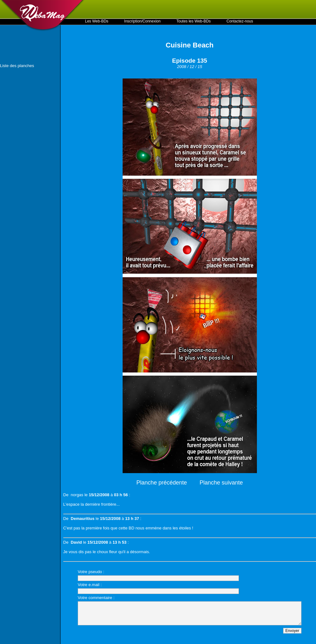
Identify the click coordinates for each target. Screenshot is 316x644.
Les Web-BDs (97, 21)
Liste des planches (17, 66)
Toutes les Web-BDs (194, 21)
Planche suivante (221, 483)
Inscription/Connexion (142, 21)
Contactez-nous (240, 21)
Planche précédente (161, 483)
